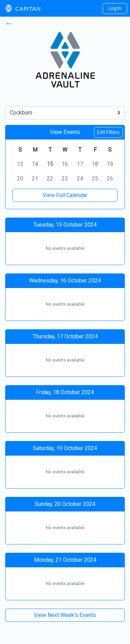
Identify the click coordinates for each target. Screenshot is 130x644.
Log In (115, 8)
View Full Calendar (65, 195)
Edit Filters (108, 132)
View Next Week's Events (65, 615)
